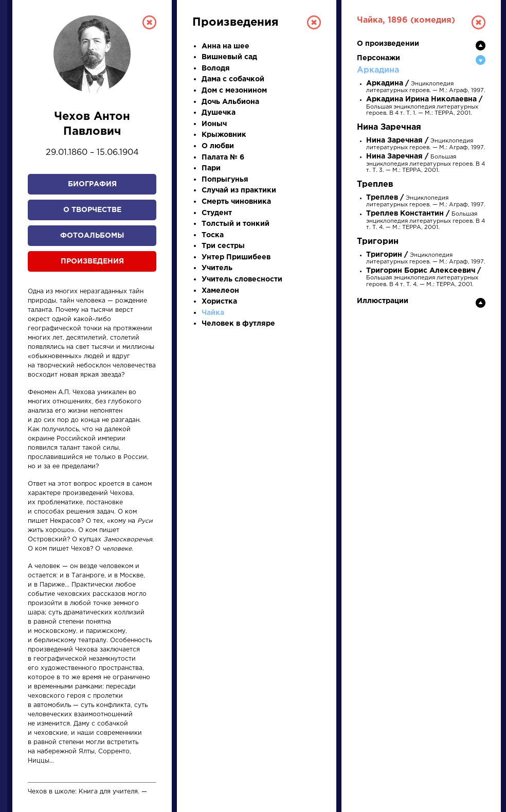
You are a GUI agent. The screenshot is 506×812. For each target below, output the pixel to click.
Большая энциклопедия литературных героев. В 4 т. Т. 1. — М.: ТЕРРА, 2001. (424, 106)
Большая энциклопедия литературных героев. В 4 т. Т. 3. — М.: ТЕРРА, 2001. (426, 163)
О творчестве (92, 210)
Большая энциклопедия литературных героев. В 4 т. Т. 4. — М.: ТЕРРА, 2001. (426, 220)
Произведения (92, 261)
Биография (92, 184)
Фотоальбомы (92, 236)
